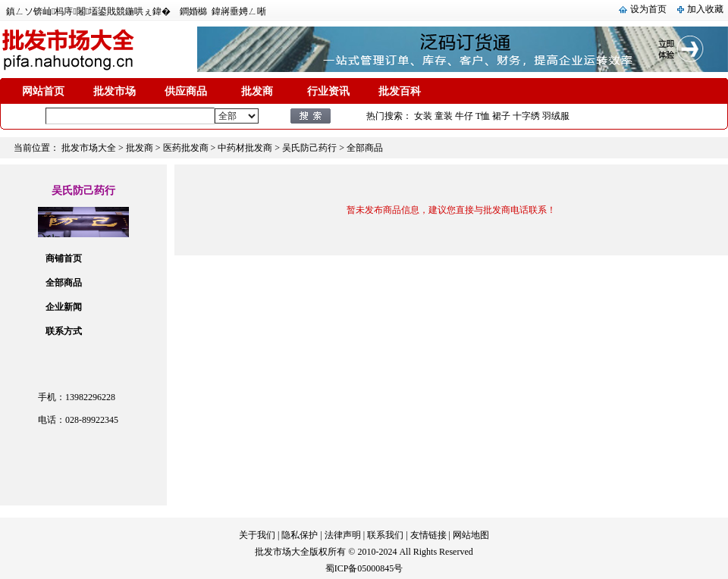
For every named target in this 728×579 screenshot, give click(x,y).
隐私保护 (300, 535)
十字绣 (526, 116)
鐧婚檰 (193, 11)
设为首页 (648, 9)
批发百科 (400, 91)
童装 (444, 116)
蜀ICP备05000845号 (364, 568)
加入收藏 (705, 9)
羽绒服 (556, 116)
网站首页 (43, 91)
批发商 (257, 91)
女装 (423, 116)
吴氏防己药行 (309, 148)
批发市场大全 (89, 148)
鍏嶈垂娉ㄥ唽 (239, 11)
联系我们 (385, 535)
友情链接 (428, 535)
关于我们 (257, 535)
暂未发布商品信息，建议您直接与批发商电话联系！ (451, 210)
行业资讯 (328, 91)
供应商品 (186, 91)
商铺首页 (64, 258)
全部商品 (64, 283)
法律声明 (343, 535)
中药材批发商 (245, 148)
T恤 (483, 116)
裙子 (501, 116)
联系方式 (64, 331)
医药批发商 (186, 148)
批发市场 (115, 91)
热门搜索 (384, 116)
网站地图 (471, 535)
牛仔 (464, 116)
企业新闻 (64, 307)
